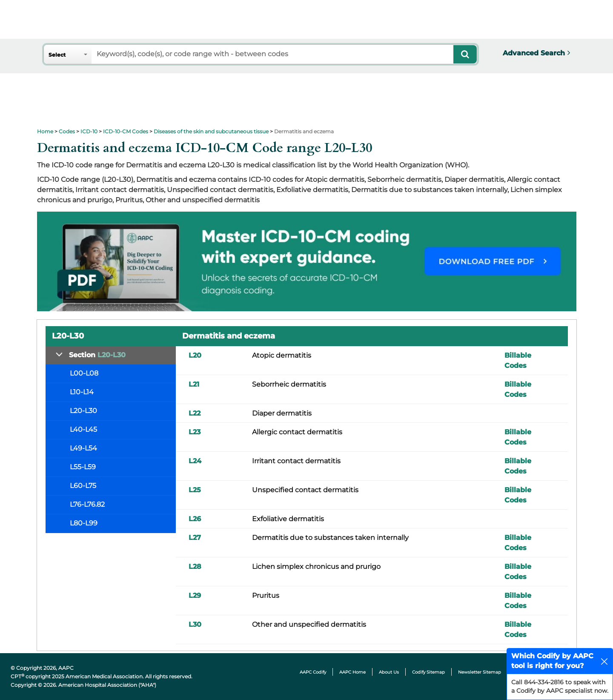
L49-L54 (83, 448)
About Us (389, 672)
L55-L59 (83, 467)
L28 (195, 567)
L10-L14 (82, 392)
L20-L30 (83, 411)
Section (97, 355)
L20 (195, 355)
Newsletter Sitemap (480, 672)
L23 (195, 432)
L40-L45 (83, 429)
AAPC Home (352, 672)
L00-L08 (84, 373)
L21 (194, 384)
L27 (195, 538)
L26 (195, 519)
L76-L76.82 (87, 504)
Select (57, 55)
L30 (195, 624)
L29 (195, 595)
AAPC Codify (313, 672)
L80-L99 (84, 523)
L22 (195, 413)
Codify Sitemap (428, 672)
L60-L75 (83, 486)
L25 (195, 490)
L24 (195, 461)
